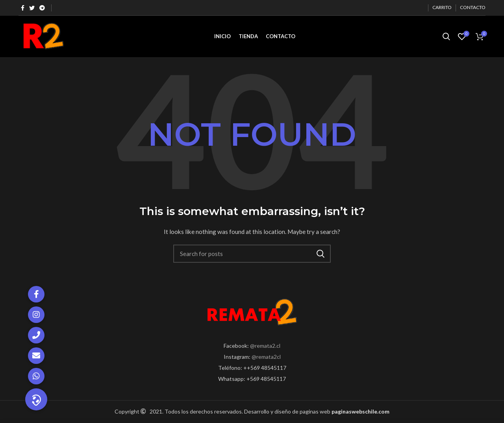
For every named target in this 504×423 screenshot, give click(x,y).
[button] (36, 399)
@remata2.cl (265, 346)
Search (320, 254)
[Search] (252, 254)
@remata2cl (266, 357)
